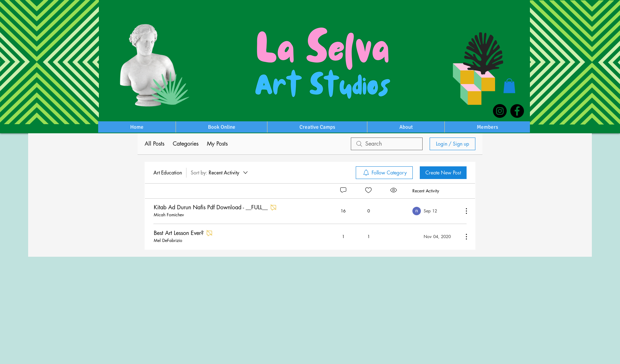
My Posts (217, 144)
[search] (387, 144)
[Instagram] (500, 111)
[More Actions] (463, 211)
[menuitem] (384, 173)
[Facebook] (517, 111)
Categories (186, 144)
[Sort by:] (220, 173)
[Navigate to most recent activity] (435, 211)
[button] (509, 86)
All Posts (154, 144)
